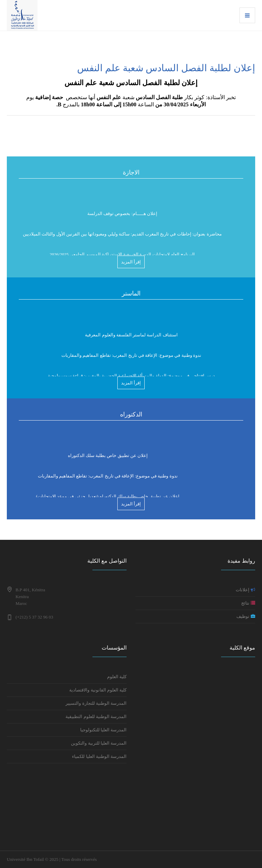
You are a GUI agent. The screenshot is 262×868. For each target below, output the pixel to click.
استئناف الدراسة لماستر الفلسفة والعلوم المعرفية (131, 339)
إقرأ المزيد (131, 262)
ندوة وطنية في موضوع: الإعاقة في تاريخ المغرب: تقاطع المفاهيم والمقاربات (131, 359)
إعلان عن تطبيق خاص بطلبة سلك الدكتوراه (108, 459)
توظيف (246, 616)
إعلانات (245, 590)
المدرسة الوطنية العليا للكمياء (99, 756)
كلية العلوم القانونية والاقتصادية (98, 690)
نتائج (248, 603)
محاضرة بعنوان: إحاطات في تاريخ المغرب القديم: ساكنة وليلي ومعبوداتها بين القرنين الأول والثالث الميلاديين (122, 238)
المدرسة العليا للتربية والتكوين (99, 743)
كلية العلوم (117, 677)
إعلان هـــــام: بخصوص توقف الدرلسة (122, 217)
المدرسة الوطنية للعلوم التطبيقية (96, 717)
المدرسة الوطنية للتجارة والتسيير (96, 703)
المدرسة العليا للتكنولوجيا (104, 730)
